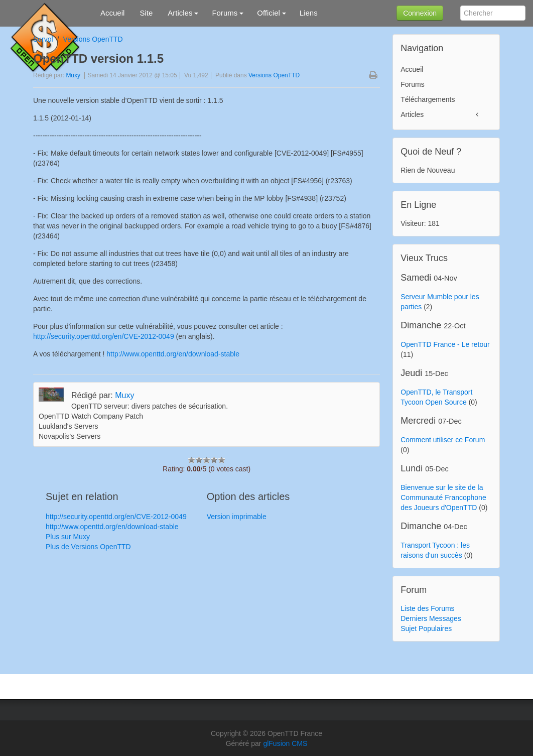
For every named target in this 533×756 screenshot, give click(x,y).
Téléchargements (428, 99)
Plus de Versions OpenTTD (88, 547)
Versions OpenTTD (93, 39)
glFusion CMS (285, 743)
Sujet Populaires (426, 628)
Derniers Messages (431, 618)
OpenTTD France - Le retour (445, 344)
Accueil (412, 69)
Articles (412, 114)
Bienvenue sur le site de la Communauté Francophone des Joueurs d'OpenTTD (443, 497)
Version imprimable (237, 517)
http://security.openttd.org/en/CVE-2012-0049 (104, 336)
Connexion (420, 13)
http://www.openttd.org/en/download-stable (173, 354)
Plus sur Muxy (68, 537)
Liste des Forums (427, 608)
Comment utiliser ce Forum (443, 440)
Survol (43, 39)
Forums (412, 84)
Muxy (73, 75)
